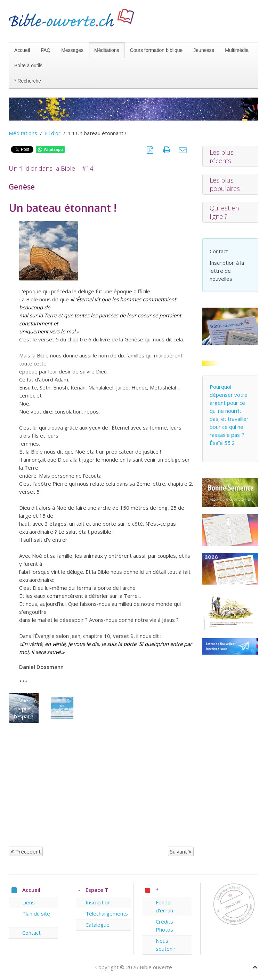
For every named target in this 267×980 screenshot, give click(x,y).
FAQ (46, 50)
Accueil (22, 50)
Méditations (107, 50)
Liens (29, 902)
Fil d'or (53, 133)
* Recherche (28, 81)
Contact (219, 251)
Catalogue (98, 925)
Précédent (26, 851)
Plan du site (36, 913)
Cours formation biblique (156, 50)
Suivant (181, 851)
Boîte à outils (28, 65)
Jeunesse (204, 50)
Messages (72, 50)
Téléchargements (107, 913)
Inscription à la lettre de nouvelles (227, 271)
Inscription (98, 902)
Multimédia (237, 50)
